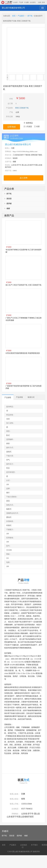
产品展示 (21, 16)
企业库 (15, 2)
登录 (43, 2)
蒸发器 (8, 199)
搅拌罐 (8, 204)
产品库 (21, 2)
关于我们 (34, 845)
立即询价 (12, 127)
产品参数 (8, 397)
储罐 (7, 208)
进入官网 (23, 178)
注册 (39, 2)
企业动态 (24, 845)
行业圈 (26, 2)
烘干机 (30, 16)
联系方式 (31, 397)
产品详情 (19, 397)
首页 (14, 16)
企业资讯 (33, 2)
